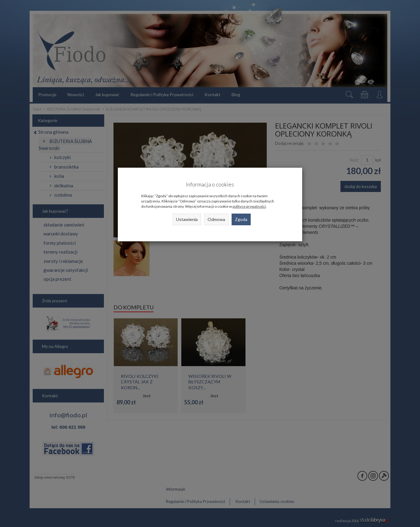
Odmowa (216, 219)
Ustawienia (187, 219)
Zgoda (241, 219)
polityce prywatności (249, 206)
